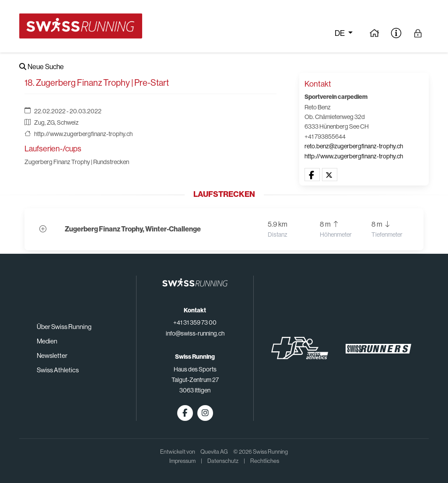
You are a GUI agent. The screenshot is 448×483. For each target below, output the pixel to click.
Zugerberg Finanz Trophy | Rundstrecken (77, 162)
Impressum (182, 461)
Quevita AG (214, 452)
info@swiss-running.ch (195, 333)
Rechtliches (265, 461)
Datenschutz (223, 461)
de (340, 33)
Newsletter (52, 355)
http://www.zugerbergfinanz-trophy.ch (83, 134)
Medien (47, 341)
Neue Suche (42, 67)
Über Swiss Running (64, 327)
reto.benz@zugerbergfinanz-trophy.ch (354, 146)
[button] (312, 175)
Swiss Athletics (58, 370)
